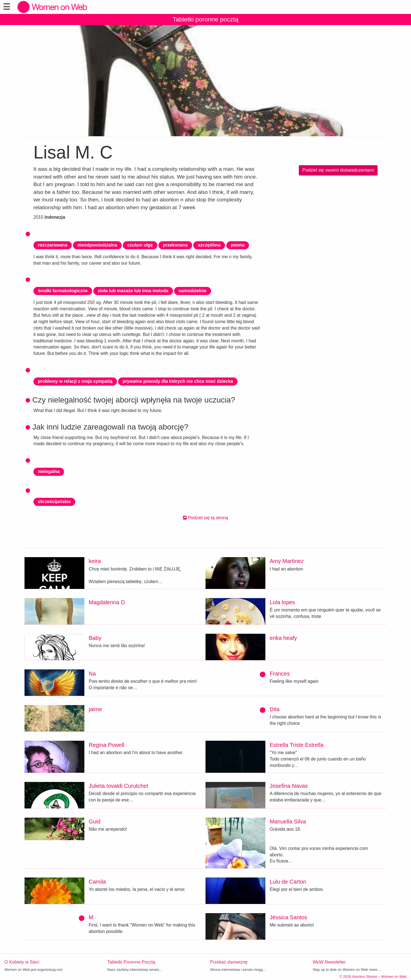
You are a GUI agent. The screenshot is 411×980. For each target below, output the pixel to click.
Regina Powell (107, 745)
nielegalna (49, 471)
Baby (95, 638)
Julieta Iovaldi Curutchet (118, 786)
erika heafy (283, 638)
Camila (97, 882)
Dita (275, 709)
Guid (95, 821)
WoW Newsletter (329, 962)
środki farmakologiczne (63, 291)
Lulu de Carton (288, 882)
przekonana (175, 245)
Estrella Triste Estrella (297, 745)
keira (95, 561)
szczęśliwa (209, 245)
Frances (280, 674)
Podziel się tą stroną (206, 518)
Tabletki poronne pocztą (206, 19)
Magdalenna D (107, 602)
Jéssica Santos (289, 917)
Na (92, 674)
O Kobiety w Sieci (22, 962)
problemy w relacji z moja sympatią (75, 381)
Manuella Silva (288, 821)
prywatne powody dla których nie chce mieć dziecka (178, 381)
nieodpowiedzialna (97, 245)
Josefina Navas (289, 786)
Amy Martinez (287, 561)
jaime (96, 709)
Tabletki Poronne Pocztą (131, 962)
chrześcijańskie (54, 502)
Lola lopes (282, 602)
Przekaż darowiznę (229, 962)
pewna (238, 245)
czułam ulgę (140, 245)
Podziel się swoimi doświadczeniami (338, 170)
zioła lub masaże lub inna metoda (133, 291)
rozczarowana (53, 245)
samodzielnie (192, 291)
